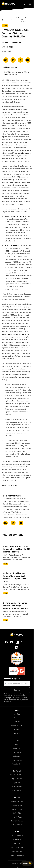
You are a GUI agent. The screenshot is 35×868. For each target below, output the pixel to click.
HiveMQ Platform (17, 801)
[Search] (24, 4)
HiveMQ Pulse (17, 817)
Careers (17, 718)
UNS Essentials (17, 851)
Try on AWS (17, 783)
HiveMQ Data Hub (17, 821)
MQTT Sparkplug (17, 847)
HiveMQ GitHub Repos (9, 485)
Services (17, 734)
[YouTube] (12, 642)
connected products (22, 153)
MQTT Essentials (17, 836)
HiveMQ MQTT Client (12, 246)
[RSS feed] (17, 648)
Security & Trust (17, 726)
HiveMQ (5, 26)
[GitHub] (6, 642)
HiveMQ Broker (17, 809)
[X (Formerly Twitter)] (22, 642)
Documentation (17, 760)
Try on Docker (17, 779)
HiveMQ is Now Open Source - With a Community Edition (16, 73)
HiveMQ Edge (17, 813)
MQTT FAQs (17, 840)
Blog (12, 20)
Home (5, 20)
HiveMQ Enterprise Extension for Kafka (15, 334)
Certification (17, 756)
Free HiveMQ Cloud (17, 775)
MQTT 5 (17, 844)
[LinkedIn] (17, 642)
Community (17, 752)
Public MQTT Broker (17, 855)
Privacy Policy (18, 698)
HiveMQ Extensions (17, 825)
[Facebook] (27, 642)
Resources (17, 748)
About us (17, 714)
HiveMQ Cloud (17, 805)
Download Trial (17, 787)
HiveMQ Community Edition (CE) (16, 216)
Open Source (17, 790)
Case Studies (17, 764)
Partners (17, 722)
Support (17, 730)
